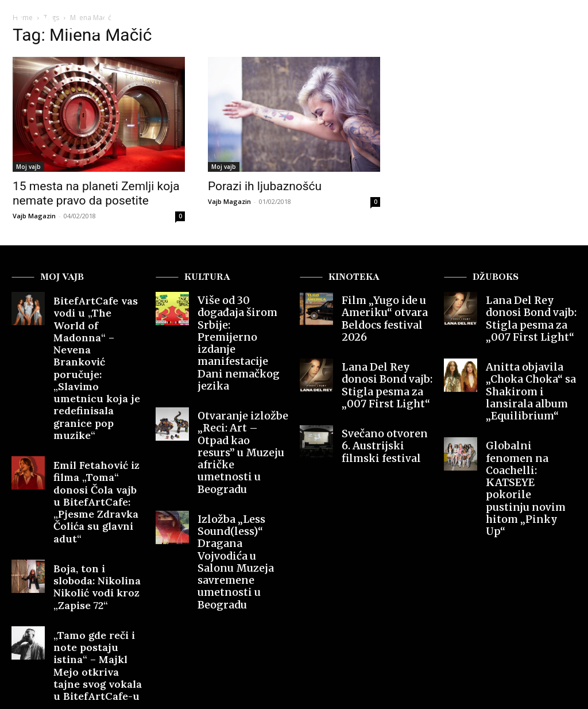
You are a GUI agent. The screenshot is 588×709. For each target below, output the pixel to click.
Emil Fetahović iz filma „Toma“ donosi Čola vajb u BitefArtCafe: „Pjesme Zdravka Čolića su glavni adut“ (97, 404)
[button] (555, 26)
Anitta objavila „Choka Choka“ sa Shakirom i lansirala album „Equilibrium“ (531, 370)
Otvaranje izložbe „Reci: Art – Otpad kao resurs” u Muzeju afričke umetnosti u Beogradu (243, 385)
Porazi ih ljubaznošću (265, 186)
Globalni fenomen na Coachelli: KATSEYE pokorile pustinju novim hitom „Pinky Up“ (528, 431)
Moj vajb (28, 167)
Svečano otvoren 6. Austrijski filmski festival (380, 413)
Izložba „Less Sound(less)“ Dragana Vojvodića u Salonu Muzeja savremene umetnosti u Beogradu (243, 456)
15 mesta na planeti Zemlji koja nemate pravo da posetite (96, 193)
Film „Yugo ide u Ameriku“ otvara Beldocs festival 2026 (384, 309)
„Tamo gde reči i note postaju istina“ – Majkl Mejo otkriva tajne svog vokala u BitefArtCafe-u (97, 517)
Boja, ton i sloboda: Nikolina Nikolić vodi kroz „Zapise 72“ (94, 461)
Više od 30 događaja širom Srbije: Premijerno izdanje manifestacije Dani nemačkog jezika (237, 319)
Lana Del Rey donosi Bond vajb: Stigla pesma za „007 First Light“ (383, 360)
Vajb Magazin (34, 216)
